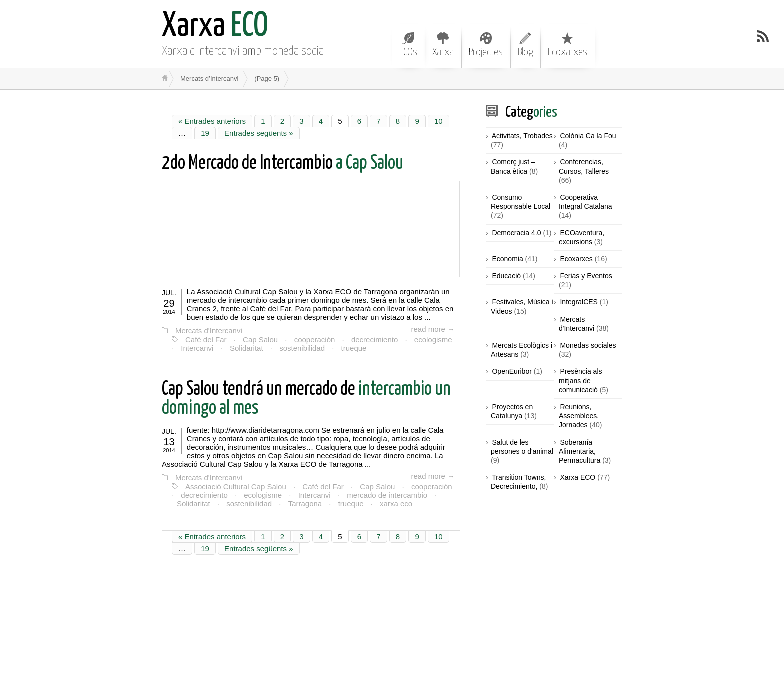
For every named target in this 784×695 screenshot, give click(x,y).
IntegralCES (579, 302)
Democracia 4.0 (516, 233)
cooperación (315, 339)
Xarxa (443, 45)
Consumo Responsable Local (521, 202)
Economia (507, 259)
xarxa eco (396, 504)
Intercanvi (197, 348)
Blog (525, 45)
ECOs (408, 45)
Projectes (486, 45)
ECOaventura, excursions (582, 237)
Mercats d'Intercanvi (209, 330)
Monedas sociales (588, 345)
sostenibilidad (302, 348)
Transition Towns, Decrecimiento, (518, 482)
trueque (354, 348)
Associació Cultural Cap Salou (236, 487)
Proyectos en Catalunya (512, 411)
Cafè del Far (206, 339)
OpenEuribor (512, 371)
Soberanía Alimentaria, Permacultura (580, 451)
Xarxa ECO (578, 477)
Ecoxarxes (568, 45)
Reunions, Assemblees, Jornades (579, 416)
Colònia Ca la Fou (588, 136)
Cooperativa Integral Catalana (586, 202)
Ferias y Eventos (586, 276)
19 (205, 133)
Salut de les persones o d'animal (522, 447)
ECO (215, 26)
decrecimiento (375, 339)
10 (439, 121)
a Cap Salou (283, 163)
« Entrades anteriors (212, 121)
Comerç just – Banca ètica (513, 166)
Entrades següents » (259, 133)
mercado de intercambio (387, 495)
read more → (433, 329)
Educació (506, 276)
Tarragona (305, 504)
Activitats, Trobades (522, 136)
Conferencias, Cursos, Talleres (584, 166)
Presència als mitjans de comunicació (581, 380)
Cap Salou (260, 339)
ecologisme (433, 339)
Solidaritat (247, 348)
